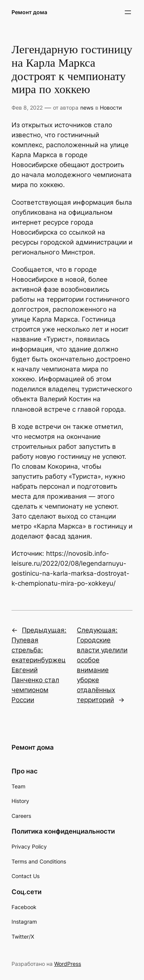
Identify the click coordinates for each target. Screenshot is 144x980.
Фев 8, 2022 (27, 108)
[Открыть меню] (128, 12)
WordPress (68, 964)
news (87, 108)
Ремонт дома (29, 12)
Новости (111, 108)
